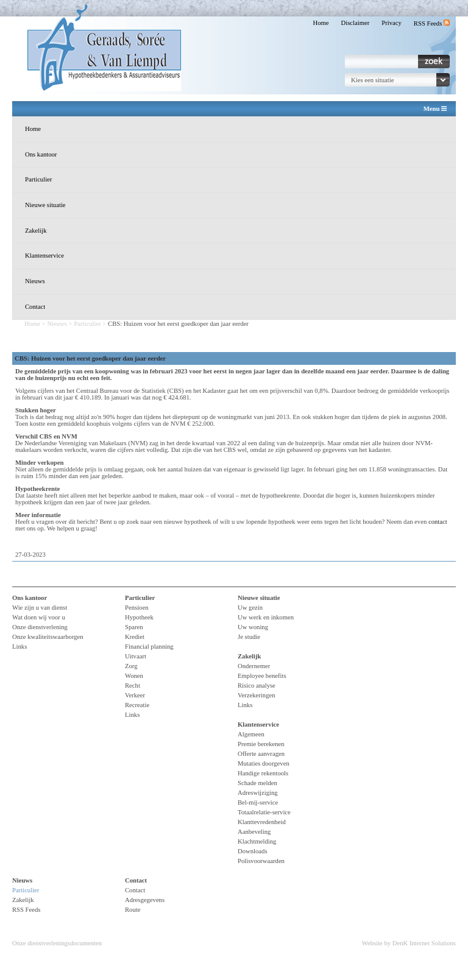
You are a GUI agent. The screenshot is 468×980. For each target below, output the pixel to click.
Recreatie (137, 705)
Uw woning (253, 627)
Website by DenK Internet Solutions (409, 943)
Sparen (134, 627)
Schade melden (257, 783)
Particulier (38, 179)
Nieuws (35, 281)
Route (133, 910)
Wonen (134, 676)
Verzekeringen (257, 695)
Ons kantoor (41, 154)
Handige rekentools (263, 773)
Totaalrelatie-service (264, 812)
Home (321, 23)
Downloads (253, 851)
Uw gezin (250, 608)
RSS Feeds (432, 23)
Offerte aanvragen (261, 754)
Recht (133, 686)
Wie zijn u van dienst (40, 608)
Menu (435, 109)
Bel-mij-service (258, 802)
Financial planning (149, 647)
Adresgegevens (145, 900)
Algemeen (251, 734)
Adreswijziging (258, 793)
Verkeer (135, 695)
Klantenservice (44, 256)
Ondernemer (254, 666)
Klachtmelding (257, 841)
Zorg (131, 666)
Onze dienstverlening (40, 627)
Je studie (249, 637)
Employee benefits (262, 676)
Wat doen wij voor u (39, 617)
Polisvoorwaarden (261, 861)
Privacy (392, 23)
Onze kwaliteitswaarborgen (48, 637)
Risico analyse (257, 686)
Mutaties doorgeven (264, 763)
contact (438, 522)
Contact (35, 307)
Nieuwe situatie (45, 205)
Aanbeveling (254, 832)
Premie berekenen (261, 744)
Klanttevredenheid (262, 822)
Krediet (135, 637)
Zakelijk (36, 231)
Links (19, 647)
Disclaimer (356, 23)
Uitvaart (136, 656)
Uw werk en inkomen (266, 617)
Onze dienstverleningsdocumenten (57, 943)
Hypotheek (139, 617)
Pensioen (136, 608)
